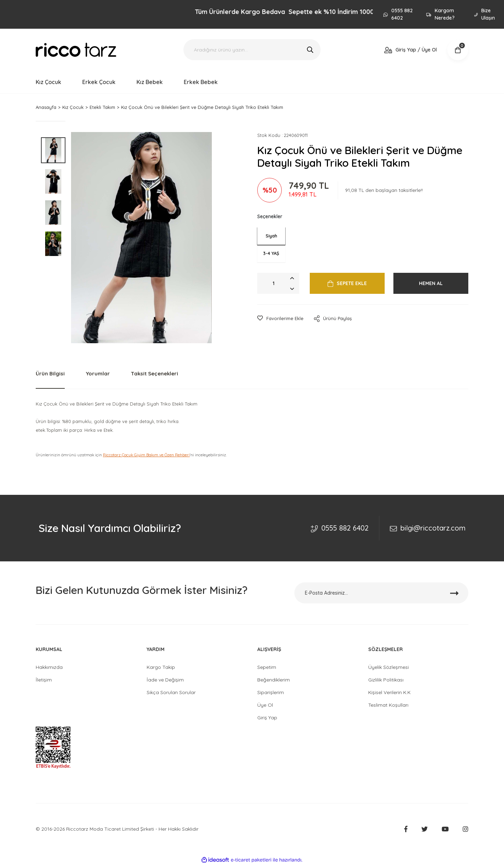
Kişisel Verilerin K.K (389, 692)
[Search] (252, 50)
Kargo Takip (161, 667)
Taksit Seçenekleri (155, 373)
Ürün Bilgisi (50, 373)
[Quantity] (278, 283)
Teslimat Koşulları (388, 705)
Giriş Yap (267, 718)
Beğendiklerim (274, 680)
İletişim (44, 680)
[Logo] (76, 50)
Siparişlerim (271, 692)
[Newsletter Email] (381, 593)
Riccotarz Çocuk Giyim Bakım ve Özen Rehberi (146, 455)
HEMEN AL (431, 283)
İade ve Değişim (165, 680)
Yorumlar (98, 373)
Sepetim (267, 667)
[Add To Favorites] (280, 319)
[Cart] (458, 50)
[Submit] (454, 593)
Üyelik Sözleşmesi (388, 667)
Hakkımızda (49, 667)
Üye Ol (265, 705)
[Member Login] (411, 50)
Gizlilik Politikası (386, 680)
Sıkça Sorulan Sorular (171, 692)
